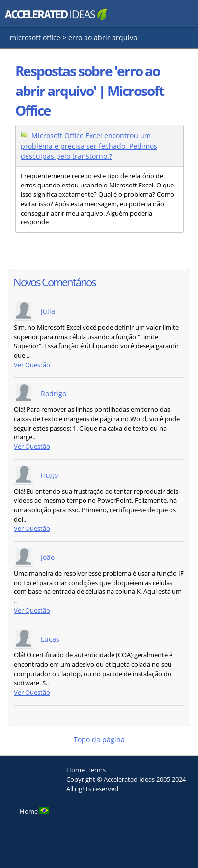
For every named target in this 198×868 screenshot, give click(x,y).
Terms (97, 770)
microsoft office (35, 38)
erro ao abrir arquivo (103, 38)
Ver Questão (32, 365)
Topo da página (99, 739)
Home (75, 770)
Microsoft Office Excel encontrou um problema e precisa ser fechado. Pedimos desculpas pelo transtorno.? (89, 146)
